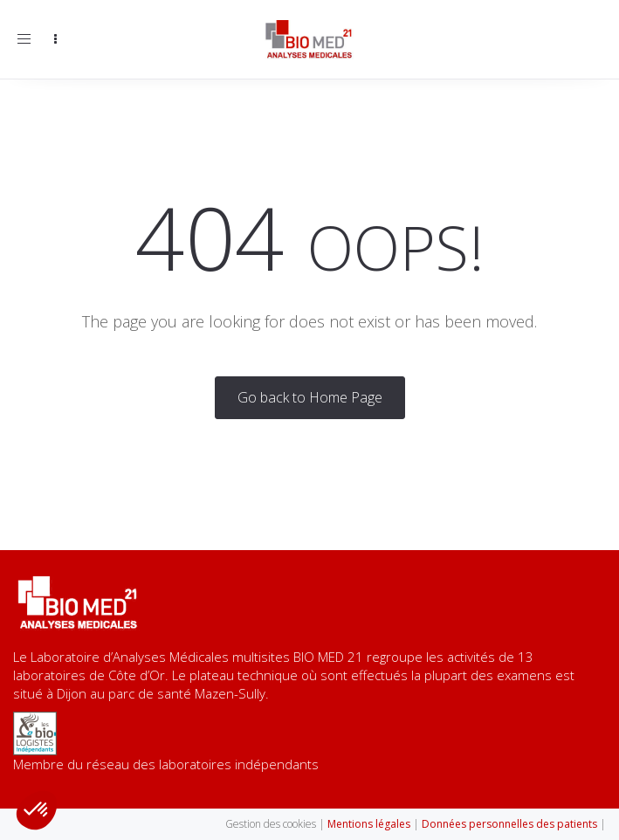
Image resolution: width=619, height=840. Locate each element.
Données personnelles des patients (511, 824)
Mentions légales (369, 824)
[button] (37, 810)
